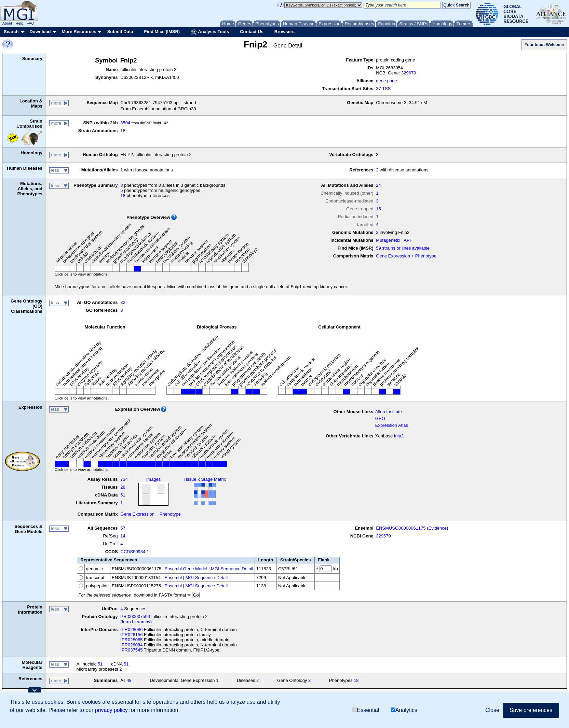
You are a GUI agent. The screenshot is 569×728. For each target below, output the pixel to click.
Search (11, 32)
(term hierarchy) (136, 622)
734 (124, 479)
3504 (125, 123)
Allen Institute (389, 412)
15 (378, 209)
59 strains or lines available (403, 248)
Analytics (404, 710)
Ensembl (173, 578)
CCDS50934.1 (135, 552)
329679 (409, 73)
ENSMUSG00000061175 (401, 528)
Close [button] (492, 710)
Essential (366, 710)
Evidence (438, 528)
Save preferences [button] (531, 710)
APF (408, 240)
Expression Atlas (392, 425)
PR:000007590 (135, 617)
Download (40, 32)
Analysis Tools (210, 32)
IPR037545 (131, 650)
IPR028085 (131, 640)
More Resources (79, 32)
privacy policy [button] (111, 710)
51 (123, 495)
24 (378, 185)
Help (19, 23)
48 (129, 680)
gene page (386, 81)
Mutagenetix (388, 240)
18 (123, 195)
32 (123, 302)
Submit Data (120, 32)
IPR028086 (131, 629)
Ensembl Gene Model (186, 569)
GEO (380, 418)
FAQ (30, 23)
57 (123, 528)
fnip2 (399, 436)
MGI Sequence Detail (232, 569)
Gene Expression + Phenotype (406, 256)
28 (123, 487)
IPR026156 (131, 635)
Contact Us (252, 32)
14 (123, 536)
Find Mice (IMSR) (162, 32)
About (7, 23)
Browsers (284, 32)
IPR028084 (131, 645)
